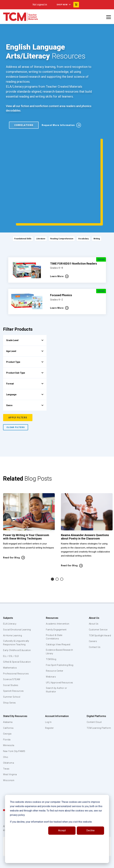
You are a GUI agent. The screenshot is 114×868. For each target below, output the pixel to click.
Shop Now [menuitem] (62, 5)
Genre (25, 378)
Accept (62, 830)
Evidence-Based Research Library (55, 625)
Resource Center (55, 648)
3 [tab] (62, 552)
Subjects (8, 590)
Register (49, 712)
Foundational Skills (16, 211)
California (8, 712)
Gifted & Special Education (12, 644)
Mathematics (10, 651)
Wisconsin (9, 764)
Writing (104, 211)
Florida (7, 723)
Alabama (8, 706)
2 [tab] (57, 552)
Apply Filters (18, 390)
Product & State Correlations (54, 610)
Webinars (50, 654)
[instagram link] (61, 864)
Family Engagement (56, 602)
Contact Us (94, 620)
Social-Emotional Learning (12, 604)
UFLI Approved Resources (54, 661)
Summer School (12, 680)
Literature (38, 211)
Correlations (24, 126)
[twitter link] (67, 864)
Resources (51, 590)
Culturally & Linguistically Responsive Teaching (17, 619)
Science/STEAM (12, 663)
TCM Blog (51, 633)
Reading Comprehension (63, 211)
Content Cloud (94, 706)
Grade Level (25, 313)
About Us (93, 590)
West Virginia (10, 758)
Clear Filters (16, 400)
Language (25, 367)
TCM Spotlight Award (99, 608)
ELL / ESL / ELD (12, 636)
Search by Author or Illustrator (57, 671)
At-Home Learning (13, 612)
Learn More (57, 249)
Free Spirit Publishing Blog (57, 640)
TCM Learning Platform (98, 712)
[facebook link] (49, 864)
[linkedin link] (55, 864)
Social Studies (11, 669)
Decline (91, 830)
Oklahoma (9, 746)
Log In (48, 706)
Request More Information (58, 126)
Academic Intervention (58, 596)
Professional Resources (17, 657)
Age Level (25, 324)
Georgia (8, 717)
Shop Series (10, 686)
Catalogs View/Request (58, 617)
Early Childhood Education (12, 628)
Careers (92, 614)
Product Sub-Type (25, 345)
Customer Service (98, 602)
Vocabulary (88, 211)
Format (25, 356)
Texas (6, 752)
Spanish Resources (14, 675)
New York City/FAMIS (15, 735)
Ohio (6, 741)
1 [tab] (52, 552)
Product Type (25, 334)
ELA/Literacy (10, 596)
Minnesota (9, 729)
